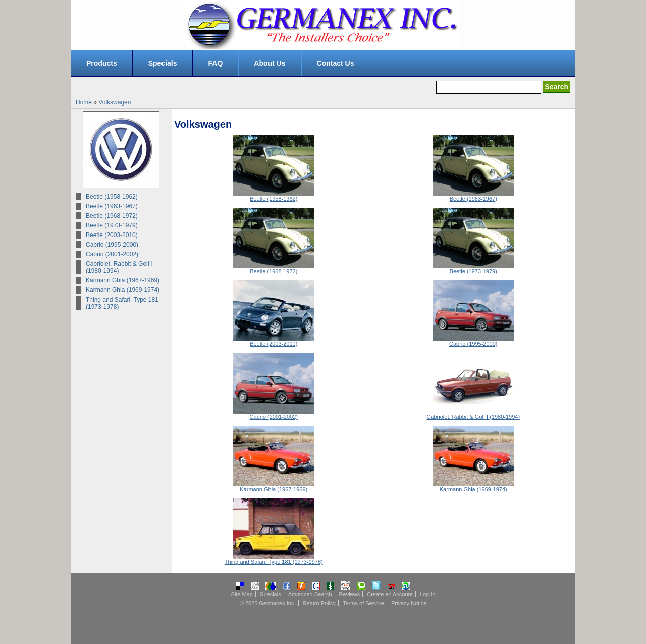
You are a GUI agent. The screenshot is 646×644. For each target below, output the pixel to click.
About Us (270, 63)
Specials (163, 63)
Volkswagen (115, 102)
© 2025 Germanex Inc (267, 603)
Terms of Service (363, 603)
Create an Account (390, 594)
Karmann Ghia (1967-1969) (123, 280)
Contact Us (336, 63)
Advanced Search (310, 594)
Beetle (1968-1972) (112, 216)
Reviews (350, 594)
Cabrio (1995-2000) (112, 245)
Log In (428, 594)
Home (84, 102)
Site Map (242, 594)
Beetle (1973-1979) (112, 225)
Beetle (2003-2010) (112, 235)
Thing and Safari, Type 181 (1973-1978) (122, 303)
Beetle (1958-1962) (112, 197)
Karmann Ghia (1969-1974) (123, 290)
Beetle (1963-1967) (112, 206)
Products (102, 63)
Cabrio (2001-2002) (112, 254)
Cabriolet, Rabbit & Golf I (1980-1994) (119, 267)
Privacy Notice (409, 603)
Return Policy (319, 603)
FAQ (216, 63)
